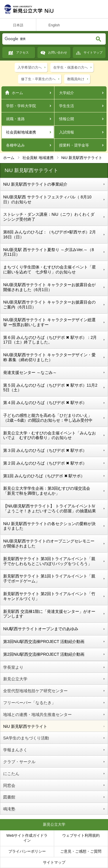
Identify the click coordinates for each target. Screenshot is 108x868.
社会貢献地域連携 (21, 132)
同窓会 (9, 785)
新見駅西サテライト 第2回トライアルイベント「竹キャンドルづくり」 (49, 596)
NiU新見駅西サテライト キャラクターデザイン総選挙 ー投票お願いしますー (49, 322)
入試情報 (67, 132)
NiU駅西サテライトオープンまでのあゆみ (41, 629)
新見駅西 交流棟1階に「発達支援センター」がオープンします (49, 614)
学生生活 (67, 106)
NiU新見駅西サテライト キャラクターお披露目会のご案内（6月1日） (49, 305)
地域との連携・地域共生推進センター (37, 714)
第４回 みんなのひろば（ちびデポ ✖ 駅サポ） (45, 403)
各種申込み (15, 145)
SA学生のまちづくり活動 (26, 738)
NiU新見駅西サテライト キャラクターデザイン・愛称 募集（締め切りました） (49, 357)
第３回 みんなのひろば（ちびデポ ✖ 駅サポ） (45, 450)
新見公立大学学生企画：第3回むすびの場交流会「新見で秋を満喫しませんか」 (47, 491)
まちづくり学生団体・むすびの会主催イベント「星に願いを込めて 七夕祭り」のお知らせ (50, 269)
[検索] (42, 39)
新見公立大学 (15, 679)
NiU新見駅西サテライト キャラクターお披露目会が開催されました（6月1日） (49, 287)
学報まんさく (15, 750)
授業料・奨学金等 (74, 145)
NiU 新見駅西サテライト (25, 726)
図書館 (9, 797)
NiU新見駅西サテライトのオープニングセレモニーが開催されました (49, 543)
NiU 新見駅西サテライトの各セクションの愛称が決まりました (49, 526)
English (54, 25)
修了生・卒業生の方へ (38, 79)
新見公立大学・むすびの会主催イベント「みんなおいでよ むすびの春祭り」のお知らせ (50, 435)
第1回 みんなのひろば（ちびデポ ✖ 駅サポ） (44, 476)
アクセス (22, 52)
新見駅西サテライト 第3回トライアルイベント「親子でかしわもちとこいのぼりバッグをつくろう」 (50, 561)
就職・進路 (15, 119)
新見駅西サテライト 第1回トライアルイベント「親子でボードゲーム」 (49, 579)
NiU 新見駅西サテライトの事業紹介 (35, 184)
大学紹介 (67, 93)
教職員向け (76, 79)
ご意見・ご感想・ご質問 (81, 851)
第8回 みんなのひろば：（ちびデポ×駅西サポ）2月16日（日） (50, 234)
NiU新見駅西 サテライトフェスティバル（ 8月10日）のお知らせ (47, 199)
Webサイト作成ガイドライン (27, 838)
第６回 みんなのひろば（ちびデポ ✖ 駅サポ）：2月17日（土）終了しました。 (50, 340)
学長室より (13, 667)
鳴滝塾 (9, 809)
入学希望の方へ (30, 67)
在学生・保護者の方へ (71, 67)
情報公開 (67, 119)
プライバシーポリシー (27, 851)
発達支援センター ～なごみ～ (30, 372)
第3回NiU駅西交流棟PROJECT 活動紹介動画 (44, 642)
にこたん (11, 774)
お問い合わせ (58, 52)
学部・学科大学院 (21, 106)
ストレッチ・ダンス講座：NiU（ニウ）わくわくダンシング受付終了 (49, 217)
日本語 (18, 25)
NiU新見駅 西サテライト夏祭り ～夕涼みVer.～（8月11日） (49, 252)
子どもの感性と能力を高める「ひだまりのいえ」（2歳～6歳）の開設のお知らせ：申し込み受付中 (48, 418)
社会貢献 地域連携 (38, 158)
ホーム (17, 93)
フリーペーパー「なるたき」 (29, 703)
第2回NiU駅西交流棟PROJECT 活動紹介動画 (44, 654)
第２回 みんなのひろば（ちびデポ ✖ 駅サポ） (45, 463)
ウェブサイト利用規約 (81, 835)
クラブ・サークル (19, 762)
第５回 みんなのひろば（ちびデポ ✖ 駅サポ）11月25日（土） (50, 388)
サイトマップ (93, 52)
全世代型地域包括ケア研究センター (35, 691)
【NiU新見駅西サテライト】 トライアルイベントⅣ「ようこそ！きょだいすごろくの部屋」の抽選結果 (50, 508)
